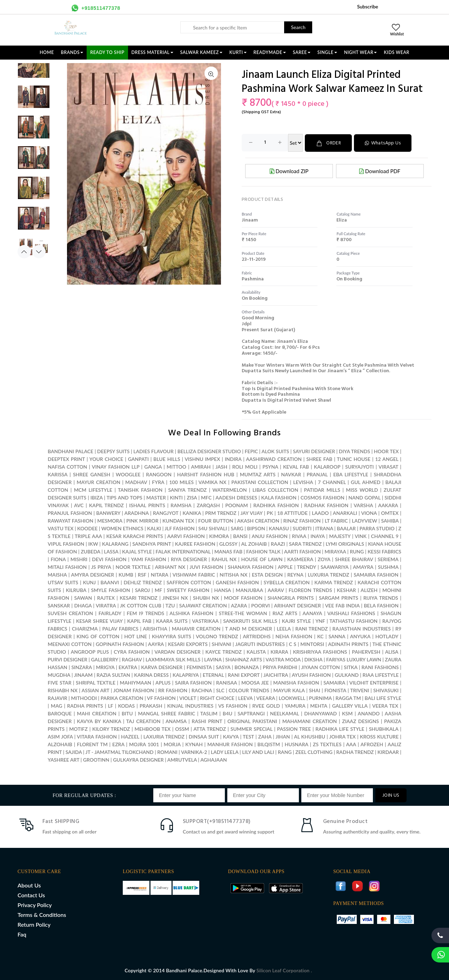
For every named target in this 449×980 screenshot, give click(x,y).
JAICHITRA (276, 675)
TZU (170, 605)
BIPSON (256, 528)
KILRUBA (76, 590)
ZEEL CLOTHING (314, 752)
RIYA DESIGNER (189, 559)
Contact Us (31, 895)
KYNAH (194, 744)
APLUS (163, 682)
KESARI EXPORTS (188, 644)
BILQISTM (269, 744)
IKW (93, 543)
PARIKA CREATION (122, 698)
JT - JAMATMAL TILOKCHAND (119, 752)
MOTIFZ (78, 729)
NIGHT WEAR (361, 52)
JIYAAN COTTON (321, 667)
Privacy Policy (35, 904)
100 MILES (181, 482)
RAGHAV (132, 659)
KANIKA (192, 513)
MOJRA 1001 (144, 744)
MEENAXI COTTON (70, 644)
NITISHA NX (233, 574)
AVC (79, 505)
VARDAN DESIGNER (177, 651)
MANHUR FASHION (230, 744)
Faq (22, 934)
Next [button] (39, 252)
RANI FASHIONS (380, 667)
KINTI (176, 497)
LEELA (284, 628)
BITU (127, 713)
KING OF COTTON (98, 636)
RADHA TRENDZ (355, 752)
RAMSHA (181, 505)
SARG (237, 528)
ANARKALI (345, 513)
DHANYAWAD (320, 713)
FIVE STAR (60, 682)
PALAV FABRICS (120, 628)
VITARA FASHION (97, 736)
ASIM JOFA (60, 736)
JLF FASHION (179, 528)
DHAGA (83, 605)
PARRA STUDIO (377, 528)
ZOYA (324, 559)
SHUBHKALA (384, 729)
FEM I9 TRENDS (145, 613)
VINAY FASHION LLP (116, 466)
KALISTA (256, 651)
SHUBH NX (206, 597)
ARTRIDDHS (257, 636)
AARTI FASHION (303, 551)
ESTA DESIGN (267, 574)
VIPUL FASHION (66, 543)
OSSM (182, 729)
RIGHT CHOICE (217, 698)
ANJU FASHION (270, 536)
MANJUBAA (249, 590)
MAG (57, 705)
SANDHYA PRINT (152, 543)
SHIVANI (222, 644)
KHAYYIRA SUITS (172, 636)
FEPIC (251, 451)
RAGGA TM (348, 698)
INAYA (317, 536)
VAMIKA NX (212, 482)
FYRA (158, 482)
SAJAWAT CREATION (203, 605)
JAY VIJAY (252, 513)
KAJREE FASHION (195, 543)
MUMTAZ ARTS (258, 474)
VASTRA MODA (283, 659)
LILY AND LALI (258, 752)
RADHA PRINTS (85, 705)
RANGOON (159, 474)
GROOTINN (96, 759)
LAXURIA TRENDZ (164, 736)
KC (320, 636)
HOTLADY (387, 636)
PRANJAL (317, 474)
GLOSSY (228, 543)
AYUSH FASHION (311, 675)
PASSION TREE (295, 729)
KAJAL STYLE (137, 551)
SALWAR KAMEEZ (201, 52)
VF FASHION (161, 698)
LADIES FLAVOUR (153, 451)
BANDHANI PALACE (71, 451)
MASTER (156, 497)
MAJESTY (340, 536)
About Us (29, 885)
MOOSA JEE (255, 682)
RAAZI (278, 543)
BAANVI (110, 582)
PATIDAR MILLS (322, 489)
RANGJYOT (166, 513)
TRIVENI (360, 690)
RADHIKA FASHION (276, 505)
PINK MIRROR (142, 520)
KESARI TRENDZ (138, 597)
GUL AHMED (366, 482)
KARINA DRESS (151, 675)
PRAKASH (151, 705)
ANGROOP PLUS (90, 651)
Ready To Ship (107, 52)
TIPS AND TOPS (125, 497)
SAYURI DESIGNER (314, 451)
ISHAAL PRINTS (147, 505)
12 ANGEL (387, 459)
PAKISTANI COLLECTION (260, 482)
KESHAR (346, 590)
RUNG (357, 551)
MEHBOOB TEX (153, 729)
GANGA (153, 466)
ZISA (192, 497)
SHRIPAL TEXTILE (96, 682)
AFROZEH (372, 744)
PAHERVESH (366, 651)
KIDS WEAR (397, 52)
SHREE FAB (319, 459)
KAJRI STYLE (296, 621)
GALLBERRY (105, 659)
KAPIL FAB (139, 621)
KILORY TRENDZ (111, 729)
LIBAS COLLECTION (275, 489)
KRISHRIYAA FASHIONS (320, 651)
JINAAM (83, 675)
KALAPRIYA (186, 675)
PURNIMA (320, 698)
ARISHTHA (155, 628)
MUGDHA (59, 675)
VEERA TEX (385, 705)
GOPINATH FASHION (120, 644)
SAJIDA (74, 752)
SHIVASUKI (386, 690)
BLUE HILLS (167, 459)
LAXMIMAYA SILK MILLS (173, 659)
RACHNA (202, 690)
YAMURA (295, 705)
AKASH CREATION (258, 520)
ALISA (392, 651)
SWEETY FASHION (188, 590)
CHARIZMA (85, 628)
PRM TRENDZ (221, 513)
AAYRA (156, 644)
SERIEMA (388, 559)
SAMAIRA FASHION (376, 574)
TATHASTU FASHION (353, 621)
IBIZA (97, 497)
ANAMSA (176, 721)
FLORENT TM (92, 744)
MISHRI (79, 559)
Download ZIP (289, 171)
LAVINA (213, 659)
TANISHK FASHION (140, 489)
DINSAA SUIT (204, 736)
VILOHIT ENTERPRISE (374, 682)
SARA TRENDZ (305, 543)
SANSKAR (59, 605)
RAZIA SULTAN (113, 675)
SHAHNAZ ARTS (244, 659)
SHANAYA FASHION (250, 567)
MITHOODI (84, 698)
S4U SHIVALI (213, 528)
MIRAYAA (335, 551)
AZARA (239, 605)
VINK (361, 536)
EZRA (118, 744)
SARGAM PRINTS (339, 597)
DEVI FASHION (109, 559)
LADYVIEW (364, 520)
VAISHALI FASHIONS (351, 613)
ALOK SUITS (276, 451)
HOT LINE (136, 636)
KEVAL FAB (296, 466)
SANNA (337, 636)
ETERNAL (213, 675)
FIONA (58, 559)
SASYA (223, 667)
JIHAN (283, 736)
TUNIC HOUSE (354, 459)
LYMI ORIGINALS (345, 543)
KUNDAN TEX (178, 520)
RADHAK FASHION (326, 505)
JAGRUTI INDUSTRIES (260, 644)
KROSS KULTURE (379, 736)
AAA (351, 744)
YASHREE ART (63, 759)
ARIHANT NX (170, 567)
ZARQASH (208, 505)
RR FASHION (173, 690)
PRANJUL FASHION (70, 513)
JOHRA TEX (343, 736)
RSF (142, 574)
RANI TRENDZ (312, 628)
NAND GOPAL (364, 497)
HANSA (223, 590)
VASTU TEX (61, 528)
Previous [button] (24, 252)
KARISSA (58, 474)
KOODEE (87, 528)
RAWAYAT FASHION (71, 520)
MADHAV (136, 482)
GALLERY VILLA (350, 705)
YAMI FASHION (149, 559)
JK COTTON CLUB (141, 605)
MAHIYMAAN (136, 682)
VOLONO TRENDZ (217, 636)
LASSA (111, 551)
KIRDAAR (388, 752)
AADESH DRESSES (236, 497)
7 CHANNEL (332, 482)
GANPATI (138, 459)
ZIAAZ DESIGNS (360, 721)
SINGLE (327, 52)
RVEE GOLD (266, 705)
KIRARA (279, 651)
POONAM (237, 505)
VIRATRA (106, 605)
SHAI (315, 690)
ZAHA (266, 736)
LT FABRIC (336, 520)
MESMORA (110, 520)
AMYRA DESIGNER (93, 574)
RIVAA (299, 536)
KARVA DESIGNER (162, 667)
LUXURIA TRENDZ (328, 574)
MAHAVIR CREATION (196, 628)
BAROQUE (60, 713)
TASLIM (209, 713)
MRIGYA (105, 667)
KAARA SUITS (172, 621)
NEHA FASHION (294, 636)
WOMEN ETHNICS (122, 528)
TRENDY (306, 567)
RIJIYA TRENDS (381, 597)
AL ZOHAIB (254, 543)
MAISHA (57, 574)
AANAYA (312, 613)
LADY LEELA (225, 752)
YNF (320, 621)
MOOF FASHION (243, 597)
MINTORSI (312, 644)
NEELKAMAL (285, 713)
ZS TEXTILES (327, 744)
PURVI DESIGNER (68, 659)
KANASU (279, 528)
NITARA (160, 574)
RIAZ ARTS (285, 613)
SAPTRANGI (251, 713)
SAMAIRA (334, 682)
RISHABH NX (63, 690)
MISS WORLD (362, 489)
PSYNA (270, 466)
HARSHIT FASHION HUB (206, 474)
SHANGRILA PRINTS (291, 597)
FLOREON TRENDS (310, 590)
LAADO (320, 513)
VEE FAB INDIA (343, 605)
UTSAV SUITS (63, 582)
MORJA (172, 744)
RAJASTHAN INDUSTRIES (362, 628)
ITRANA (324, 528)
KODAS (126, 705)
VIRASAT (388, 466)
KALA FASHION (279, 497)
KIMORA (219, 536)
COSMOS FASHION (323, 497)
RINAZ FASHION (302, 520)
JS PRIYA (101, 567)
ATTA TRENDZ (210, 729)
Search (298, 27)
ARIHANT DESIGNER (297, 605)
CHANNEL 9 (385, 536)
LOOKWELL (292, 698)
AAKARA (388, 505)
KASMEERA (300, 559)
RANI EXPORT (244, 675)
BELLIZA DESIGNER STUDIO (209, 451)
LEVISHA (303, 482)
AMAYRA (363, 567)
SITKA (351, 667)
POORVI (260, 605)
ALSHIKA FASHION (191, 613)
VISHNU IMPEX (202, 459)
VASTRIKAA (205, 621)
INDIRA (233, 459)
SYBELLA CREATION (286, 582)
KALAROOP (327, 466)
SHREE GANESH (92, 474)
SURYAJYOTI (360, 466)
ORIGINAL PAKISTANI (252, 721)
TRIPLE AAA (88, 536)
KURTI (238, 52)
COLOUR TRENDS (249, 690)
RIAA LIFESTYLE (381, 675)
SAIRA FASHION (193, 682)
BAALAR (346, 528)
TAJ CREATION (143, 721)
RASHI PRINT (207, 721)
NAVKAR (291, 474)
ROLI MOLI (245, 466)
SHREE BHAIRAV (354, 559)
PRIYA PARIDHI (280, 667)
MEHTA (319, 705)
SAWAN (83, 597)
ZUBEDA (91, 551)
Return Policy (34, 924)
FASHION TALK (263, 551)
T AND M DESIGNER (248, 628)
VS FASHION (233, 705)
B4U (228, 713)
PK (270, 513)
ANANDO (369, 713)
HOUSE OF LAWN (262, 559)
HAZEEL (130, 736)
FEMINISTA (199, 667)
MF (158, 590)
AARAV (276, 590)
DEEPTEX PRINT (66, 459)
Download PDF (380, 171)
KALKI (154, 528)
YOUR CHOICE (106, 459)
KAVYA (231, 736)
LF (111, 705)
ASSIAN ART (95, 690)
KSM (347, 713)
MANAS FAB (228, 551)
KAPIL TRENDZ (106, 505)
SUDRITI (302, 528)
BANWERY (108, 513)
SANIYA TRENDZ (188, 489)
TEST (248, 736)
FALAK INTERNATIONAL (183, 551)
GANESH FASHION (237, 582)
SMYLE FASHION (111, 590)
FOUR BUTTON (216, 520)
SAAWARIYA (335, 567)
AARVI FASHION (186, 536)
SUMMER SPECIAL (252, 729)
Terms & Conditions (42, 914)
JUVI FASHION (207, 567)
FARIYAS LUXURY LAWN (354, 659)
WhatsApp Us (384, 142)
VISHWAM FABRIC (194, 574)
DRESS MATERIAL (152, 52)
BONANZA (246, 667)
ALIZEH (369, 590)
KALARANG (115, 543)
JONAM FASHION (134, 690)
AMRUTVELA (182, 759)
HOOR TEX (386, 451)
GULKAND (347, 675)
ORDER (329, 142)
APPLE (285, 567)
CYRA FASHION (132, 651)
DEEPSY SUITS (113, 451)
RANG (285, 752)
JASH (221, 466)
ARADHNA (137, 513)
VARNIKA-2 (194, 752)
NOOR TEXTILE (133, 567)
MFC (206, 497)
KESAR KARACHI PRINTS (135, 536)
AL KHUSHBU (310, 736)
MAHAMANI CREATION (310, 721)
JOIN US (391, 795)
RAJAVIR (58, 698)
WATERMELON (230, 489)
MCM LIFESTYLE (93, 489)
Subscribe (368, 6)
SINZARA (82, 667)
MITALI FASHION (67, 567)
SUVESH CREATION (70, 613)
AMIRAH (201, 466)
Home (47, 52)
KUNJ (89, 582)
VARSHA (363, 505)
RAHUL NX (224, 559)
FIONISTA (335, 690)
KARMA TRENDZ (334, 582)
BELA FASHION (381, 605)
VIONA (369, 513)
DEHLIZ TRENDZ (143, 582)
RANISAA (226, 682)
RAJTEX (106, 597)
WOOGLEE (128, 474)
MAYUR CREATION (98, 482)
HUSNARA (297, 744)
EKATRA (128, 667)
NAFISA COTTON (67, 466)
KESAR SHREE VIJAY (99, 621)
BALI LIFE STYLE (383, 698)
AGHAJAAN (214, 759)
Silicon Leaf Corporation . (284, 970)
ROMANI (167, 752)
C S (293, 644)
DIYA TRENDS (354, 451)
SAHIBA (390, 520)
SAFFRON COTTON (189, 582)
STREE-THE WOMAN (243, 613)
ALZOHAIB (60, 744)
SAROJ (143, 590)
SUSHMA (388, 567)
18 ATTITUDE (292, 513)
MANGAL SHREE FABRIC (166, 713)
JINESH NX (175, 597)
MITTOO (176, 466)
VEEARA (265, 698)
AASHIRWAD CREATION (274, 459)
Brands (72, 52)
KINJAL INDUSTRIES (190, 705)
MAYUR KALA (289, 690)
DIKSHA (314, 659)
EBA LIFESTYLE (351, 474)
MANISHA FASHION (296, 682)
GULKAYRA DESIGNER (138, 759)
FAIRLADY (110, 613)
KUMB (126, 574)
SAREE (302, 52)
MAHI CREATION (96, 713)
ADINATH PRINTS (348, 644)
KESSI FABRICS (384, 551)
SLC (220, 690)
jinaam (250, 220)
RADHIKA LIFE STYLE (341, 729)
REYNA (295, 574)
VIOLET (188, 698)
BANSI (240, 536)
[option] (34, 100)
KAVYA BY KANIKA (99, 721)
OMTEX (390, 513)
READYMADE (270, 52)
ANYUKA (360, 636)
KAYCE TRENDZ (224, 651)
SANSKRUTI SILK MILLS (250, 621)
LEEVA (245, 698)
